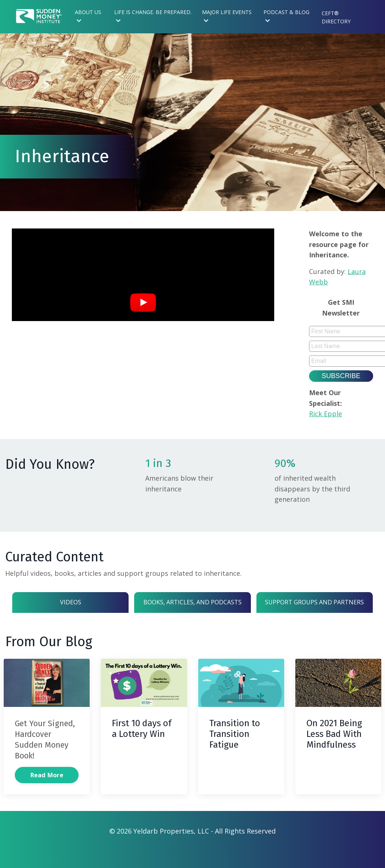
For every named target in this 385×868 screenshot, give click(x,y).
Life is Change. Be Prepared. (153, 16)
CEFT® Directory (336, 17)
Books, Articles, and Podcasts (192, 608)
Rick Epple (327, 415)
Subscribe (341, 377)
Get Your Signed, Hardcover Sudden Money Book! (44, 752)
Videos (70, 608)
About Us (88, 16)
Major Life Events (227, 16)
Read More (47, 792)
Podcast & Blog (286, 16)
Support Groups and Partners (315, 608)
